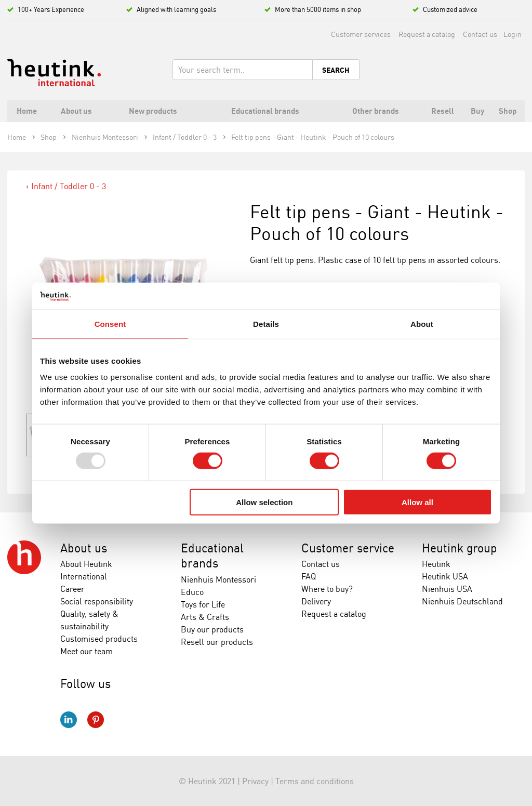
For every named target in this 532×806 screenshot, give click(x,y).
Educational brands (212, 556)
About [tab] (422, 324)
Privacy (255, 781)
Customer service (348, 548)
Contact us (480, 34)
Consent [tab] (110, 324)
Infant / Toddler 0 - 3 (69, 186)
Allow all (417, 502)
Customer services (361, 34)
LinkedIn (69, 720)
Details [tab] (266, 324)
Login (513, 34)
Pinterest (96, 720)
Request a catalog (427, 34)
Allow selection (264, 502)
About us (84, 548)
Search (336, 70)
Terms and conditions (315, 781)
